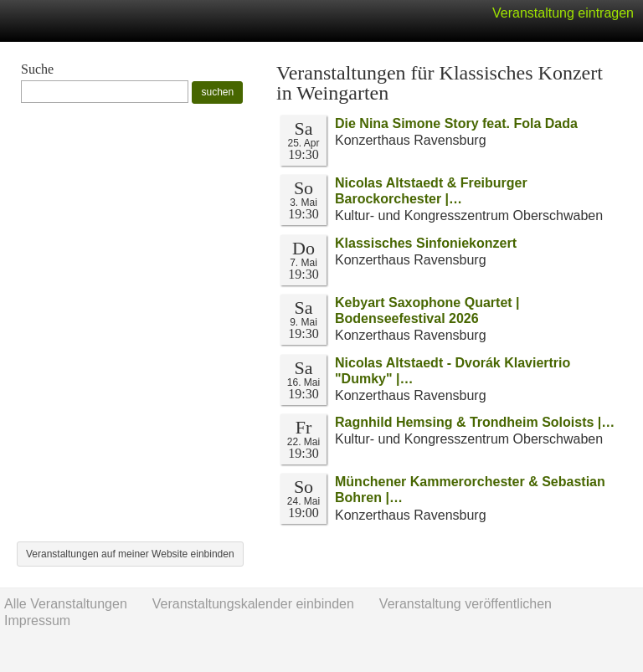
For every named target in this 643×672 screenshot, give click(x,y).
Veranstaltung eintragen (563, 13)
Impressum (37, 621)
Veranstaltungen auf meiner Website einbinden (130, 554)
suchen (217, 92)
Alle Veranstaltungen (66, 604)
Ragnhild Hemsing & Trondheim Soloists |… (475, 422)
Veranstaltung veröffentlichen (466, 604)
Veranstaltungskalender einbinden (253, 604)
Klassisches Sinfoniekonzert (426, 243)
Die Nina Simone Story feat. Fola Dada (456, 123)
